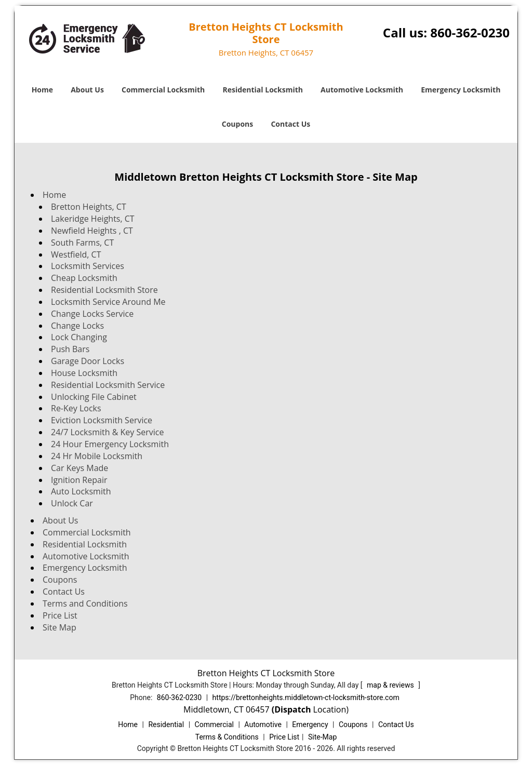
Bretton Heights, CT (89, 207)
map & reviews (391, 685)
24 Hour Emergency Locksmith (110, 444)
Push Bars (70, 349)
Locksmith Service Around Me (108, 302)
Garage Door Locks (88, 361)
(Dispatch (292, 709)
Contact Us (290, 124)
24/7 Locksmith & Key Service (107, 432)
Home (42, 90)
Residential (166, 724)
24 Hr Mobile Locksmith (97, 456)
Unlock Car (72, 503)
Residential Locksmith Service (108, 385)
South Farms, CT (82, 243)
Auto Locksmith (81, 491)
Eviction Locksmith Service (102, 420)
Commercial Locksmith (163, 90)
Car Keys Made (79, 468)
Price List (60, 615)
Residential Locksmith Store (104, 290)
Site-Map (322, 737)
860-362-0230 (470, 32)
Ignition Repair (79, 480)
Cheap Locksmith (84, 278)
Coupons (237, 124)
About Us (87, 90)
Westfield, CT (76, 254)
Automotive (263, 724)
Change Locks (77, 326)
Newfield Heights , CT (92, 231)
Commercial (214, 724)
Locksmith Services (88, 266)
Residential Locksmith (263, 90)
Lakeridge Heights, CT (93, 219)
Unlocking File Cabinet (94, 397)
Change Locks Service (92, 314)
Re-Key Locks (76, 408)
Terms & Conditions (227, 737)
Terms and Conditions (85, 603)
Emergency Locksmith (461, 90)
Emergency (310, 724)
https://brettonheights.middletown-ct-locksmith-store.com (306, 697)
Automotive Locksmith (362, 90)
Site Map (59, 627)
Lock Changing (79, 337)
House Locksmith (84, 373)
